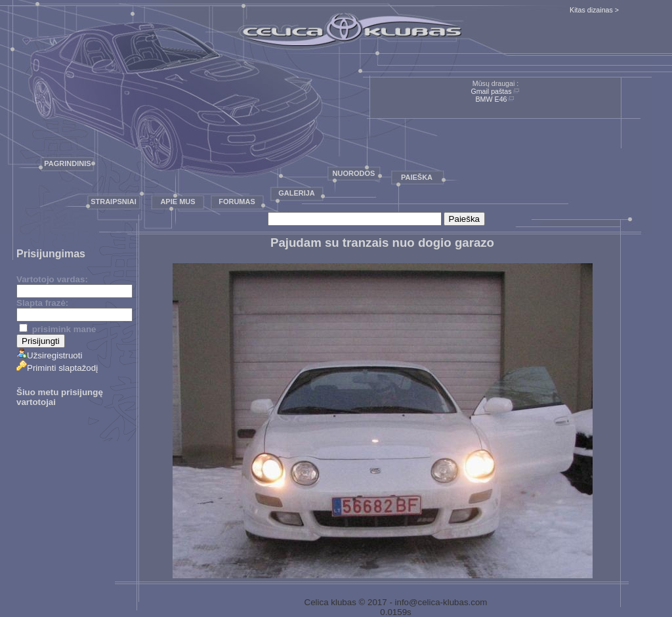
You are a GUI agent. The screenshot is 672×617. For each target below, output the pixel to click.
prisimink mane (57, 329)
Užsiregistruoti (49, 355)
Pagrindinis (67, 163)
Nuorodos (354, 173)
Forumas (237, 202)
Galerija (297, 193)
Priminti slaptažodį (57, 368)
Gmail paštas (491, 91)
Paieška (417, 177)
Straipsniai (114, 202)
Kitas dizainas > (594, 10)
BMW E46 (492, 99)
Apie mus (178, 202)
